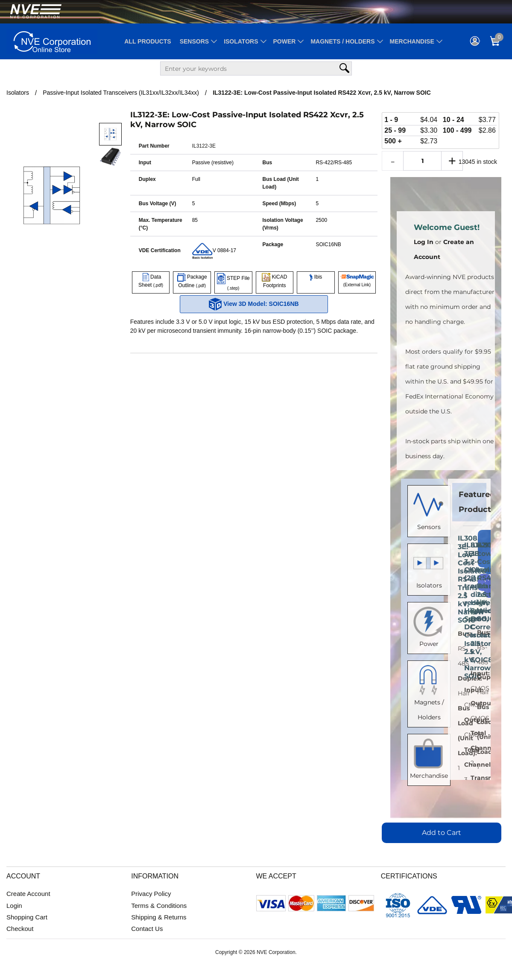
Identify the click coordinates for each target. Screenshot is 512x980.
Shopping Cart (27, 917)
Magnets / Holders (342, 41)
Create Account (28, 894)
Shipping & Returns (159, 917)
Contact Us (147, 929)
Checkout (20, 929)
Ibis (316, 277)
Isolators (241, 41)
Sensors (194, 41)
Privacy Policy (151, 894)
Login (14, 906)
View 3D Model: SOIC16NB (254, 304)
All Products (148, 41)
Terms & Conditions (159, 906)
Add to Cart (442, 833)
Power (285, 41)
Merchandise (412, 41)
